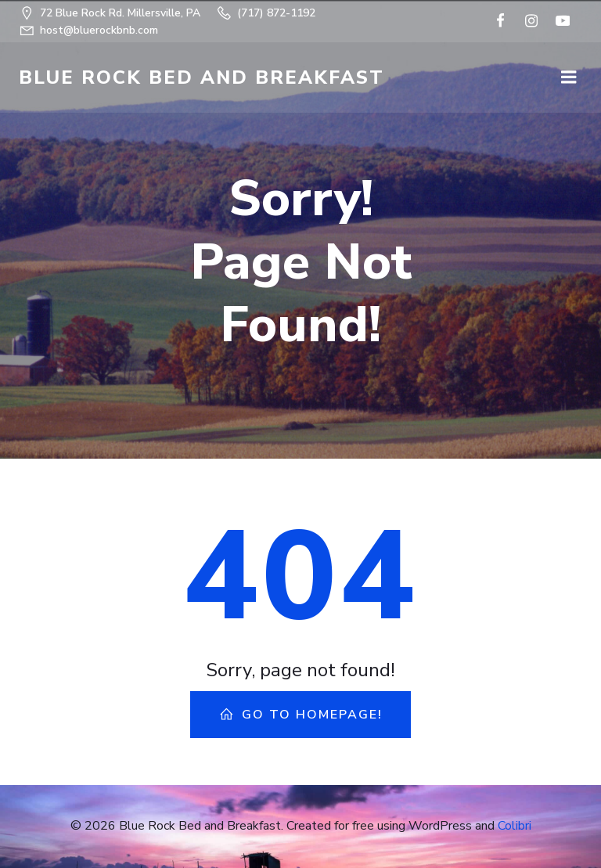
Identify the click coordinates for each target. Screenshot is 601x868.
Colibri (515, 826)
